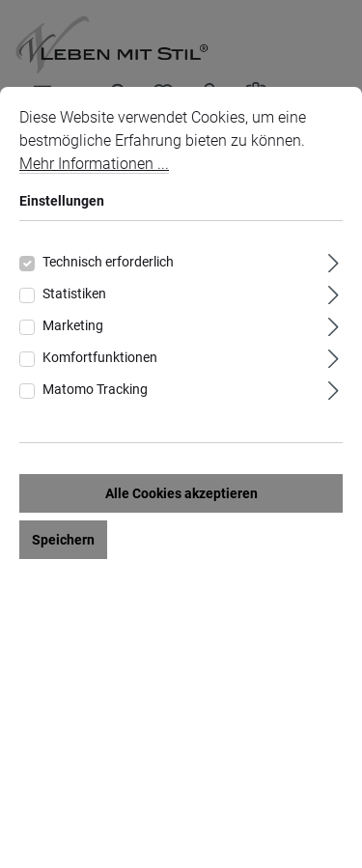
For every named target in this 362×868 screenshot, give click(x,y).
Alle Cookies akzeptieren (181, 493)
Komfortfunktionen (100, 357)
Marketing (73, 325)
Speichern (63, 540)
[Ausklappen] (334, 260)
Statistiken (74, 294)
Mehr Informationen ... (94, 164)
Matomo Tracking (95, 389)
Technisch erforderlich (108, 262)
